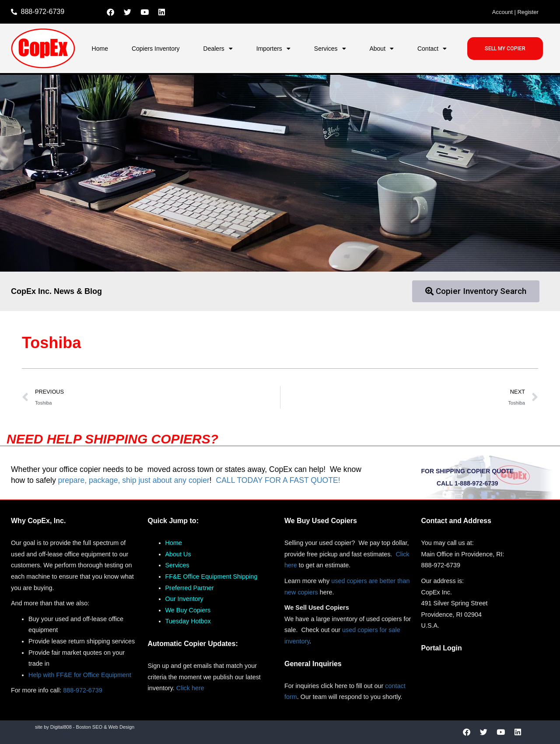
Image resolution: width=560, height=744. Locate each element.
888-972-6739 (83, 690)
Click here (190, 688)
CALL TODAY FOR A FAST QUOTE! (278, 480)
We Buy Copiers (188, 610)
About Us (178, 554)
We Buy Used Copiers (321, 521)
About (381, 49)
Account (502, 12)
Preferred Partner (190, 588)
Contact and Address (456, 521)
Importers (273, 49)
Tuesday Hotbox (188, 621)
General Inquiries (313, 664)
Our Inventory (184, 599)
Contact (432, 49)
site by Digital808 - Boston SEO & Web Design (85, 727)
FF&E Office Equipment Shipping (212, 576)
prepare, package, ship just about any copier (134, 480)
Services (330, 49)
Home (100, 49)
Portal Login (442, 648)
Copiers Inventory (156, 49)
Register (528, 12)
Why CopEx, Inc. (38, 521)
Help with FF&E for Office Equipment (80, 675)
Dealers (218, 49)
